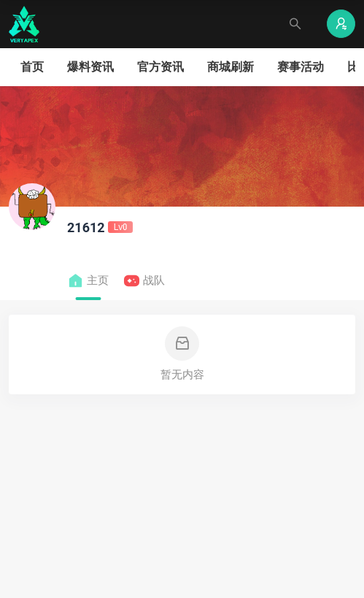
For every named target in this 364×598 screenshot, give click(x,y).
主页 (88, 281)
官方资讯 (160, 67)
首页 (32, 67)
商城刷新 (231, 67)
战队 (144, 281)
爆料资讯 (90, 67)
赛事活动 (301, 67)
